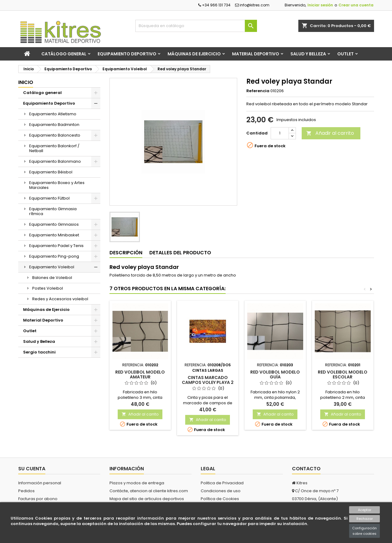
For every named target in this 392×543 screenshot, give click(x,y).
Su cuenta (32, 469)
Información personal (40, 483)
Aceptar (365, 510)
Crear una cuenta (356, 5)
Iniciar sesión (320, 5)
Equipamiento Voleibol (52, 267)
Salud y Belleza (308, 54)
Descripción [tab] (126, 253)
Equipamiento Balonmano (55, 161)
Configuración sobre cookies (364, 531)
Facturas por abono (38, 499)
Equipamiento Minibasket (54, 235)
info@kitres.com (252, 5)
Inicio (26, 82)
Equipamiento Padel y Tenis (56, 246)
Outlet (345, 54)
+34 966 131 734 (214, 5)
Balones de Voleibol (52, 278)
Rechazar (365, 519)
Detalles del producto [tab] (180, 253)
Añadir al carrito (330, 133)
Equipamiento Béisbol (51, 172)
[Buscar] (196, 26)
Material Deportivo (256, 54)
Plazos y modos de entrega (137, 483)
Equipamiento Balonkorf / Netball (54, 148)
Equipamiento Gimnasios (54, 224)
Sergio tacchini (39, 352)
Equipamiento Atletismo (53, 114)
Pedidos (26, 491)
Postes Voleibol (48, 288)
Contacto (306, 469)
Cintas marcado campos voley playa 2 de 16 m (208, 382)
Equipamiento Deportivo (127, 54)
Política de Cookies (220, 499)
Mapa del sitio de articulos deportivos (147, 499)
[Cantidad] (280, 133)
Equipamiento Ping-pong (54, 256)
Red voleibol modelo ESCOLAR (343, 374)
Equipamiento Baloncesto (55, 135)
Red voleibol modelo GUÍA (275, 374)
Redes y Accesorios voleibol (60, 299)
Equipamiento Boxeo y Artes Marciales (57, 185)
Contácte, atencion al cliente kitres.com (149, 491)
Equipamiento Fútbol (49, 198)
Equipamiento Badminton (54, 125)
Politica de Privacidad (222, 483)
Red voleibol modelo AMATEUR (140, 374)
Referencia (258, 91)
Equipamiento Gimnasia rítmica (53, 211)
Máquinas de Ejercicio (194, 54)
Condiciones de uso (221, 491)
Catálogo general (64, 54)
